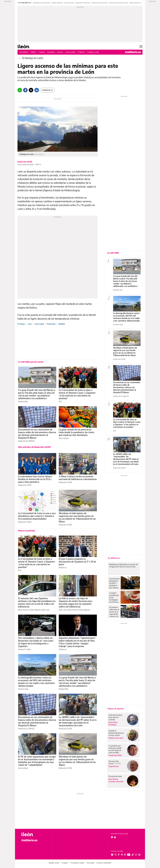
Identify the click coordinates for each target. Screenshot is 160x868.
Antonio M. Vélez (24, 649)
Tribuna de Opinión (116, 709)
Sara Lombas (64, 438)
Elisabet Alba (23, 401)
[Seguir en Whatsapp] (136, 855)
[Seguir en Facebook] (119, 855)
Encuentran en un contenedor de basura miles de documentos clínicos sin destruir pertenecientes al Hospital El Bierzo (127, 387)
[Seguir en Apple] (115, 837)
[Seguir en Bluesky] (112, 855)
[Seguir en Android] (112, 837)
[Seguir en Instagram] (125, 855)
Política (33, 52)
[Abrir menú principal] (141, 46)
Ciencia (60, 52)
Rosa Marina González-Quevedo (116, 780)
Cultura (42, 52)
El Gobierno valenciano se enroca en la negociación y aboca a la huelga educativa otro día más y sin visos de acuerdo (114, 612)
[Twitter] (31, 90)
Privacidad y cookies (77, 863)
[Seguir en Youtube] (129, 855)
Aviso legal (90, 863)
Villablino (62, 324)
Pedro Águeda (35, 610)
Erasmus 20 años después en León (119, 3)
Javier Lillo (46, 610)
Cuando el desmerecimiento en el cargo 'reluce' (116, 733)
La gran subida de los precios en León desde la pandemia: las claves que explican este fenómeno (76, 432)
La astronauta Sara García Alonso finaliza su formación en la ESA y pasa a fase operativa (35, 479)
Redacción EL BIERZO (26, 441)
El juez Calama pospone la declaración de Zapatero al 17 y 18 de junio (77, 562)
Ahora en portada (27, 531)
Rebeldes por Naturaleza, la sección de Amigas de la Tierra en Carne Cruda (123, 566)
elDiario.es (63, 568)
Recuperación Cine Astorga (83, 3)
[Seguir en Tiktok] (133, 855)
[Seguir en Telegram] (122, 855)
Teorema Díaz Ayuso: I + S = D (114, 762)
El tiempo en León (33, 58)
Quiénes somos (54, 863)
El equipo (65, 863)
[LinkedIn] (37, 90)
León (30, 324)
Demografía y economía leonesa (42, 3)
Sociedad (51, 52)
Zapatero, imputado (57, 3)
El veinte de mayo (115, 776)
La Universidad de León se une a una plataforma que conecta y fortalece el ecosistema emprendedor (37, 516)
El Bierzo (81, 52)
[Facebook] (25, 90)
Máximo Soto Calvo (116, 738)
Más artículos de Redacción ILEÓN (34, 447)
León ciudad (39, 324)
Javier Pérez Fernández (113, 724)
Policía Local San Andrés (136, 3)
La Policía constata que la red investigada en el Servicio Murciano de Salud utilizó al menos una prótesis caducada (114, 598)
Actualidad (24, 52)
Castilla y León (93, 52)
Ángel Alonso (114, 766)
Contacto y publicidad (104, 863)
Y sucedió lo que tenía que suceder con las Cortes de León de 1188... (115, 749)
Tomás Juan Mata (115, 755)
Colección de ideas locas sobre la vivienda (115, 717)
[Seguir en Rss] (139, 855)
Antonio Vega (23, 689)
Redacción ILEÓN (25, 162)
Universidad (70, 52)
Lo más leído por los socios (31, 362)
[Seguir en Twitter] (116, 855)
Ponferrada (51, 324)
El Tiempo (21, 324)
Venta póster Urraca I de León (100, 3)
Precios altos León (69, 3)
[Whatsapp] (20, 90)
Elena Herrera (23, 610)
